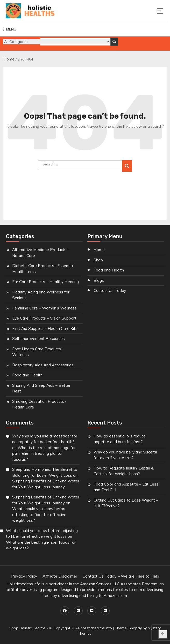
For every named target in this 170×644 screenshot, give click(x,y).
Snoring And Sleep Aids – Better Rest (41, 388)
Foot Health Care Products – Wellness (38, 352)
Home (9, 59)
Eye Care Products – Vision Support (44, 318)
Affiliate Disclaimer (60, 576)
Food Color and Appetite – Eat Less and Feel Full (126, 487)
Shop (98, 260)
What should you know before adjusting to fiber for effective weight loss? (39, 514)
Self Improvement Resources (38, 339)
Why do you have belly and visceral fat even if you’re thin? (125, 455)
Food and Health (27, 375)
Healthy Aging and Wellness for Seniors (41, 295)
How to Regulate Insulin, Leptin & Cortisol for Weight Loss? (124, 471)
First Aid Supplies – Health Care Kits (45, 328)
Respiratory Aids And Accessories (43, 365)
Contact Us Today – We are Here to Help (121, 576)
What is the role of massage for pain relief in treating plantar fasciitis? (44, 453)
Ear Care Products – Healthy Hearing (45, 282)
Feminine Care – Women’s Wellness (44, 308)
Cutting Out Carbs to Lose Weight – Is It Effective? (126, 503)
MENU (10, 29)
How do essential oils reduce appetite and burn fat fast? (120, 439)
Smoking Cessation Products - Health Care (39, 404)
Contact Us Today (110, 290)
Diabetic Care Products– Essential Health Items (43, 269)
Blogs (99, 280)
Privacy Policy (24, 576)
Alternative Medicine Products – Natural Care (41, 253)
